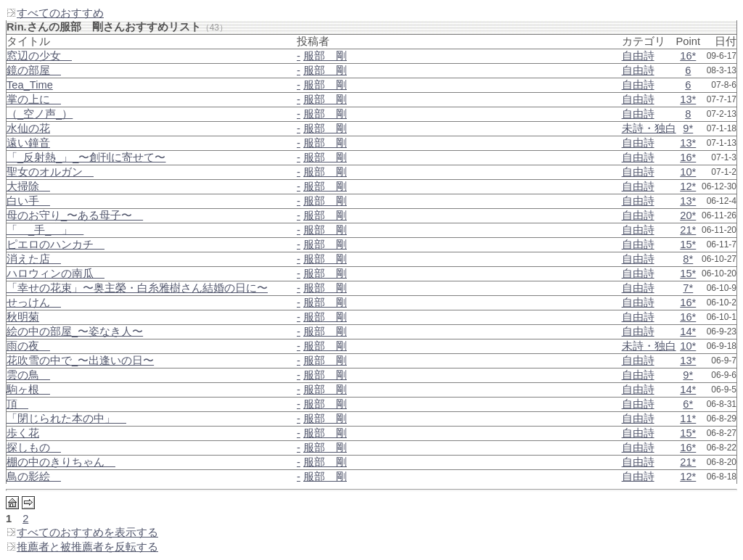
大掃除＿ (28, 186)
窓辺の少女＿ (39, 56)
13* (688, 99)
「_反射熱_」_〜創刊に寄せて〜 (86, 157)
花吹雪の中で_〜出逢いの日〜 (80, 361)
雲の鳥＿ (28, 375)
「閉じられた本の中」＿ (66, 419)
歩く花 (23, 433)
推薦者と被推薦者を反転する (82, 547)
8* (688, 259)
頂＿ (17, 404)
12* (688, 186)
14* (688, 332)
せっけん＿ (34, 302)
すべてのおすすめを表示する (82, 532)
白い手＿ (28, 201)
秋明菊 (23, 317)
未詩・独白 (649, 128)
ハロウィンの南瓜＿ (56, 273)
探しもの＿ (34, 448)
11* (688, 419)
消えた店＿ (34, 259)
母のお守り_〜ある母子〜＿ (75, 215)
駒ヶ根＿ (28, 390)
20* (688, 215)
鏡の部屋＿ (34, 70)
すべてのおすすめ (55, 13)
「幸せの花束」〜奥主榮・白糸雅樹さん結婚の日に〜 (137, 288)
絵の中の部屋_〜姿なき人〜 (75, 332)
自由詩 (638, 56)
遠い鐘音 (28, 143)
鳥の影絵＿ (34, 477)
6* (688, 404)
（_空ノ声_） (40, 114)
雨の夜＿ (28, 346)
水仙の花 (28, 128)
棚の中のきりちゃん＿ (61, 462)
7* (688, 288)
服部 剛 (325, 56)
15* (688, 244)
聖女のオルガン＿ (50, 172)
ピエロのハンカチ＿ (56, 244)
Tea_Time (30, 85)
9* (688, 128)
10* (688, 172)
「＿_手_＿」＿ (45, 230)
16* (688, 56)
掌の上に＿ (34, 99)
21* (688, 230)
